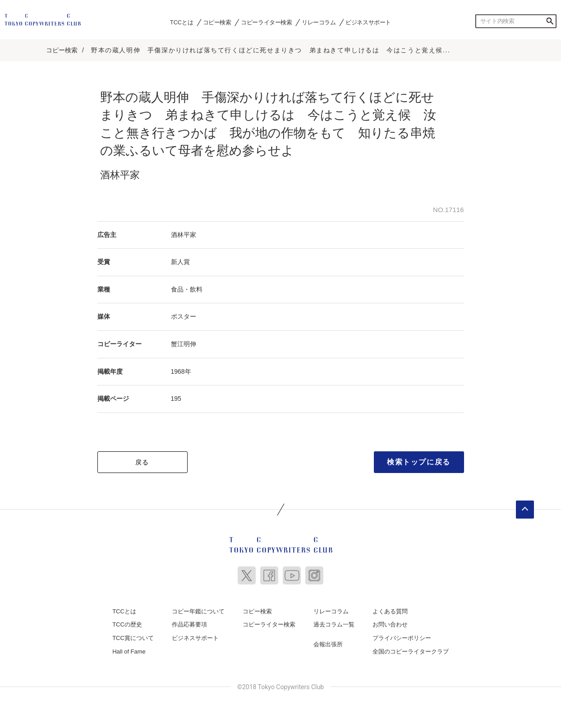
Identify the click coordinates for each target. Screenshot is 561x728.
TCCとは (182, 22)
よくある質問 (390, 611)
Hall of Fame (129, 651)
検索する (550, 21)
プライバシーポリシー (402, 638)
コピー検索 (217, 22)
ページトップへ (525, 510)
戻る (142, 462)
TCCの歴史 (127, 624)
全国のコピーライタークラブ (411, 651)
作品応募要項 (189, 624)
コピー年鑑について (198, 611)
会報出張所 (328, 644)
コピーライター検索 (266, 22)
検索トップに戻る (419, 462)
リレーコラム (319, 22)
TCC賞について (133, 638)
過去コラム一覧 (334, 624)
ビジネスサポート (368, 22)
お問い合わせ (390, 624)
